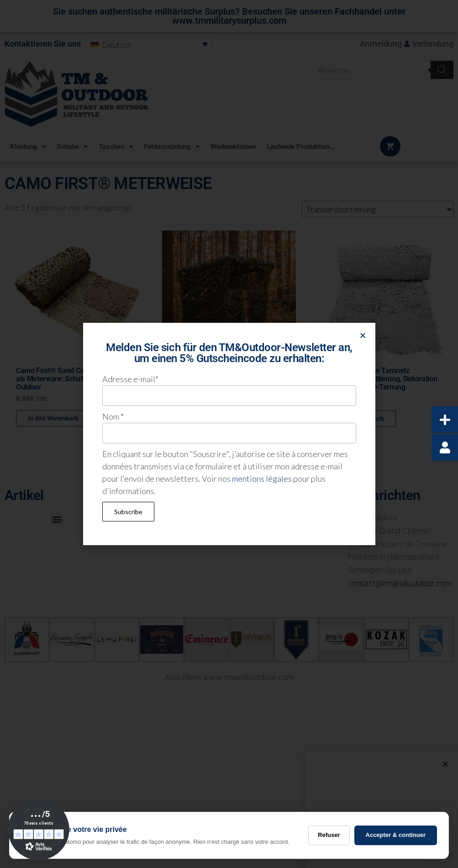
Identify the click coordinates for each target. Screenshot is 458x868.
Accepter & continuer (396, 835)
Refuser (329, 835)
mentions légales (262, 479)
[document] (229, 434)
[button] (363, 335)
